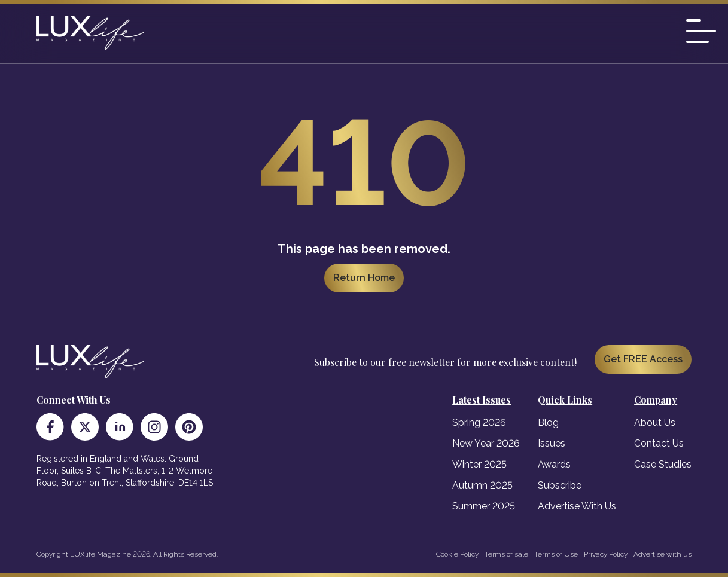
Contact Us (659, 443)
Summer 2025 (484, 506)
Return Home (364, 278)
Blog (548, 422)
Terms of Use (556, 554)
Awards (554, 464)
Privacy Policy (606, 554)
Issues (552, 443)
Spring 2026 (479, 422)
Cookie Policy (457, 554)
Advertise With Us (577, 506)
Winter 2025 (479, 464)
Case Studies (663, 464)
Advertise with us (662, 554)
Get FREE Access (643, 359)
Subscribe (560, 485)
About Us (655, 422)
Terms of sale (506, 554)
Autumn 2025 (482, 485)
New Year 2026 (486, 443)
